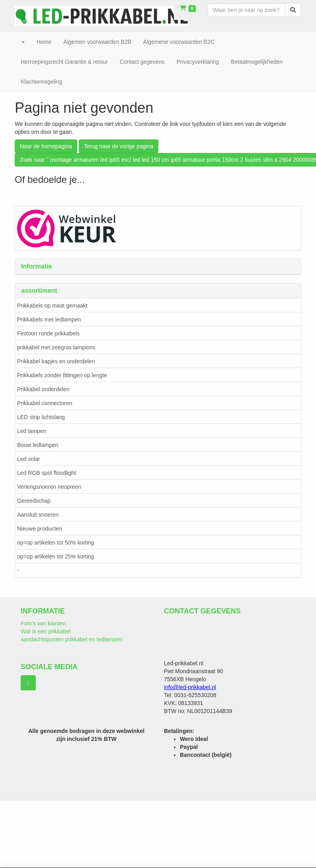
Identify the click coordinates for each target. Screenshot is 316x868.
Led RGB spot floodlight (47, 473)
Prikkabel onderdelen (43, 389)
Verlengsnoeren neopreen (49, 487)
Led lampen (32, 431)
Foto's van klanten (43, 623)
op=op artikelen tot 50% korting (56, 543)
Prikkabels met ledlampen (49, 319)
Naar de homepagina (46, 146)
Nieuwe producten (40, 529)
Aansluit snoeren (38, 515)
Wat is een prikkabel (46, 631)
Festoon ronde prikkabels (48, 333)
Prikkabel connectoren (45, 403)
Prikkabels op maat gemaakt (52, 306)
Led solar (29, 459)
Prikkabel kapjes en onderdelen (56, 361)
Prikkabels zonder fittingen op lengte (62, 375)
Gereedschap (34, 501)
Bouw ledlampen (38, 445)
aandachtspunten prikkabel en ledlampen (71, 639)
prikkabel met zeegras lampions (56, 347)
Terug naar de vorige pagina (119, 146)
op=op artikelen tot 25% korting (56, 556)
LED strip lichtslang (41, 417)
